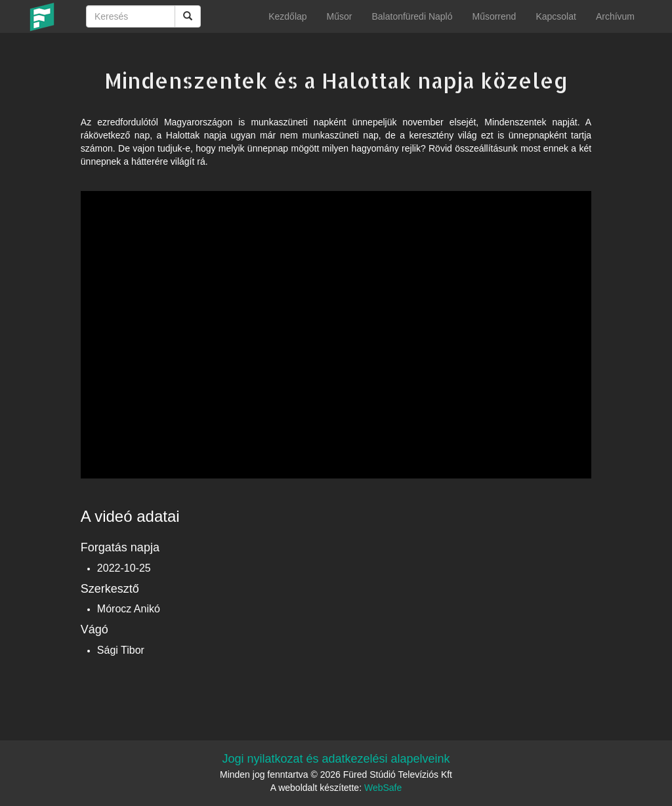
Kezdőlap (287, 16)
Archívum (615, 16)
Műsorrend (494, 16)
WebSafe (383, 788)
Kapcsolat (556, 16)
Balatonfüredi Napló (412, 16)
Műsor (340, 16)
